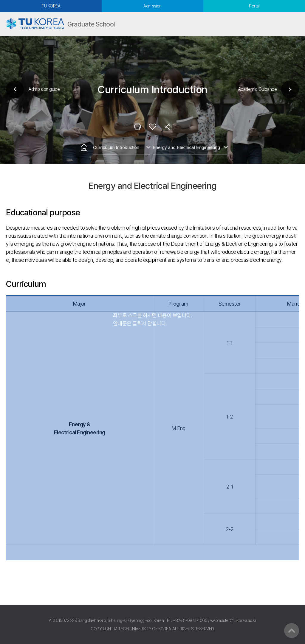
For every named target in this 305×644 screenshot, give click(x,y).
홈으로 (84, 147)
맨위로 (292, 631)
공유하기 (168, 127)
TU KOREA (51, 6)
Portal (254, 6)
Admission (152, 6)
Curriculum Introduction (116, 147)
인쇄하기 (138, 127)
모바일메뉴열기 (293, 24)
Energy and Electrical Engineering (186, 147)
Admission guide (44, 89)
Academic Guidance (257, 89)
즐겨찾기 (153, 127)
